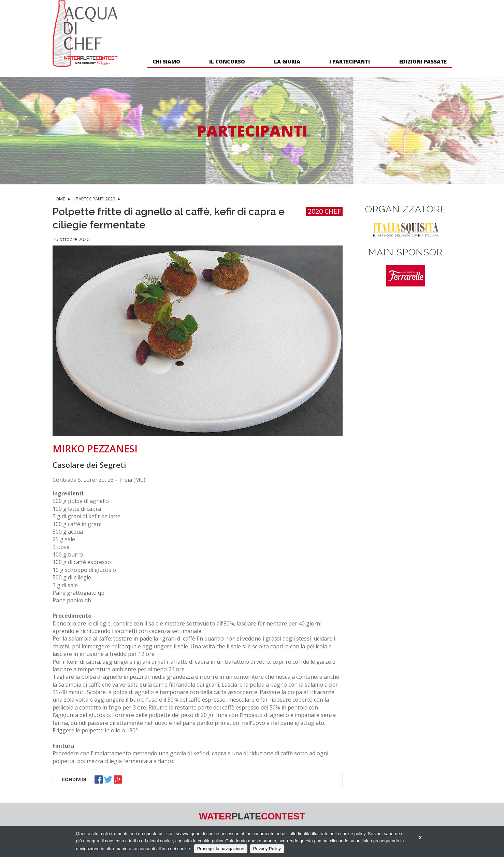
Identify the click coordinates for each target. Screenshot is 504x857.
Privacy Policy (267, 849)
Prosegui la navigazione (221, 849)
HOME (59, 199)
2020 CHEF (324, 212)
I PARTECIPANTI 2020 (94, 199)
